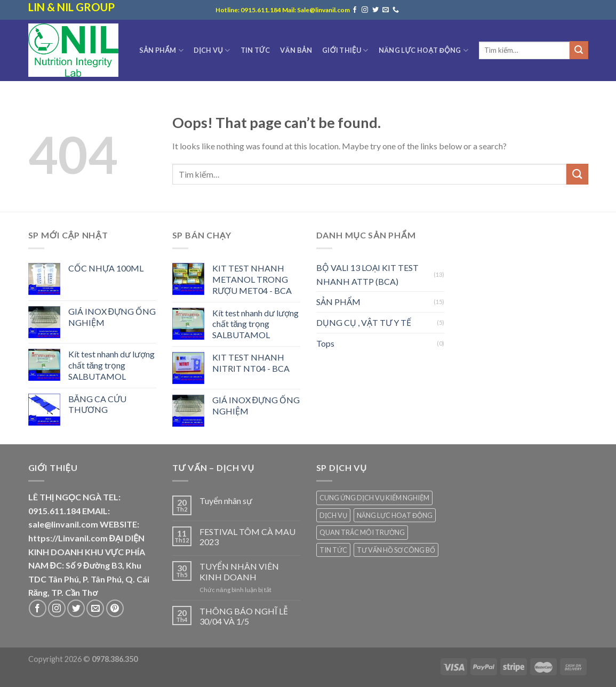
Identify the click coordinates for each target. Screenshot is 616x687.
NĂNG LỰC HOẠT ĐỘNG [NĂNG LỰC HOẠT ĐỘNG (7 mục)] (395, 515)
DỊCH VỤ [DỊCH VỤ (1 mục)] (333, 515)
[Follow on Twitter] (375, 10)
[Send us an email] (386, 10)
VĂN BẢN (296, 50)
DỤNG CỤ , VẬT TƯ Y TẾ (364, 322)
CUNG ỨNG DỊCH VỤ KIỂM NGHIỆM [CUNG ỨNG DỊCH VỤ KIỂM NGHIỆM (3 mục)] (374, 498)
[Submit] (579, 50)
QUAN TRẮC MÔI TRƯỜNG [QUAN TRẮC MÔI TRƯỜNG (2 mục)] (362, 532)
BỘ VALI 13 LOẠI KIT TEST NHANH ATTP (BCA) (367, 274)
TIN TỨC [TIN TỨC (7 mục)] (333, 550)
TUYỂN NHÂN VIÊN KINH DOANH (239, 571)
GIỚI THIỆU (345, 50)
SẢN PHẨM (161, 50)
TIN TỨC (255, 50)
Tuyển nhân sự (226, 501)
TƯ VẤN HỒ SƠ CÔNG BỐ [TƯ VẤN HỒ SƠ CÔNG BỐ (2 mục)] (396, 550)
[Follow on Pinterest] (115, 608)
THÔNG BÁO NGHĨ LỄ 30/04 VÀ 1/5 (243, 616)
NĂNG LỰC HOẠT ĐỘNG (423, 50)
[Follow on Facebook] (355, 10)
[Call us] (396, 10)
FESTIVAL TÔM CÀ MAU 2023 (247, 537)
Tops (325, 343)
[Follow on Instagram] (365, 10)
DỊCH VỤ (212, 50)
